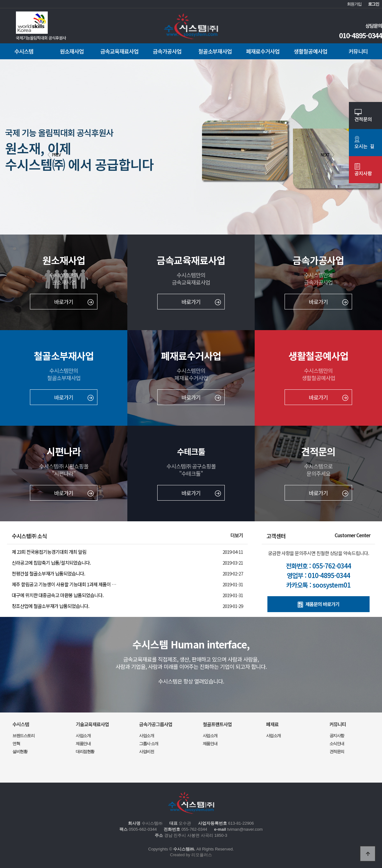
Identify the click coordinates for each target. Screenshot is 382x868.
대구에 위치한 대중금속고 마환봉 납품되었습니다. (58, 595)
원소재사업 (72, 51)
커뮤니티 (358, 51)
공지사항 (337, 736)
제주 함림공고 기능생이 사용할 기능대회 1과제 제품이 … (64, 584)
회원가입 (354, 4)
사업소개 (83, 736)
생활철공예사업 (311, 51)
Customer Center (352, 535)
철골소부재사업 (215, 51)
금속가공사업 (167, 51)
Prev (54, 155)
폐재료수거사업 (263, 51)
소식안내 (337, 744)
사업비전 (146, 752)
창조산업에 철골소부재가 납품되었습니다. (50, 606)
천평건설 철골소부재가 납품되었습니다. (48, 573)
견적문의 (337, 752)
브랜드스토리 (23, 736)
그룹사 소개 (149, 744)
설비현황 (20, 752)
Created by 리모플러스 (191, 855)
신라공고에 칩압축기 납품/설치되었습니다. (51, 563)
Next (328, 155)
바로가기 (74, 302)
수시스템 (24, 51)
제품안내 (83, 744)
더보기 (237, 535)
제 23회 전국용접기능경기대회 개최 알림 (49, 552)
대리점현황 (85, 752)
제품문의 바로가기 (318, 604)
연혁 (16, 744)
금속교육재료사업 (119, 51)
